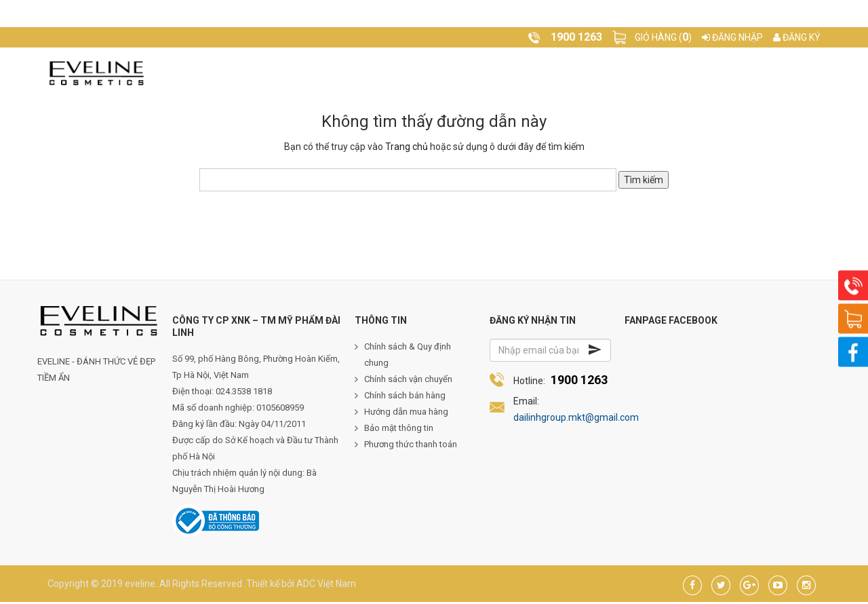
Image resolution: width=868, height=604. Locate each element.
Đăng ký (797, 37)
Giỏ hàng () (663, 37)
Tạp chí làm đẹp (473, 73)
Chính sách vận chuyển (408, 381)
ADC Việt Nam (326, 586)
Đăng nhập (732, 37)
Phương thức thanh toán (411, 446)
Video (551, 73)
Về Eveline (310, 73)
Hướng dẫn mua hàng (406, 414)
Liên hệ (602, 73)
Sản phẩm (383, 73)
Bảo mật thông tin (399, 430)
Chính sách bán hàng (405, 397)
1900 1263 (579, 382)
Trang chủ (234, 73)
